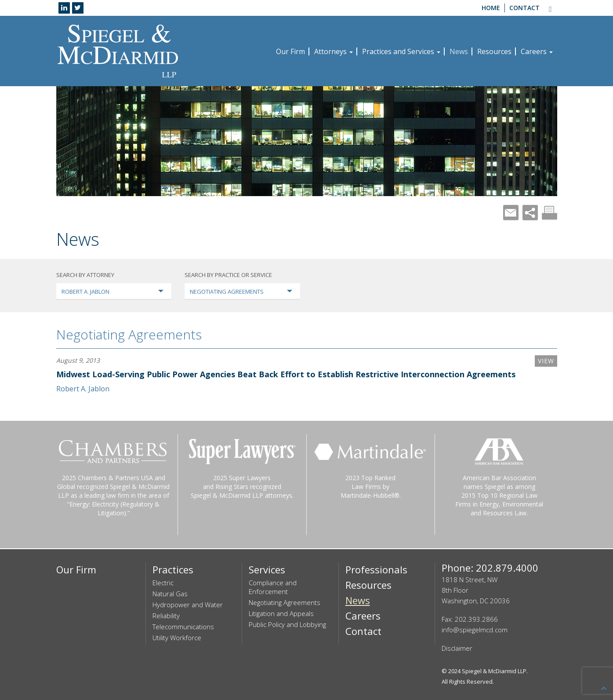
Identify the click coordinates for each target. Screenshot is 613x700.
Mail (511, 213)
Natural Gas (170, 594)
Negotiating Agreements (129, 334)
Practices (173, 569)
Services (267, 569)
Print (550, 213)
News (459, 51)
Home (491, 8)
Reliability (166, 616)
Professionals (376, 569)
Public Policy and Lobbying (287, 624)
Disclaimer (457, 648)
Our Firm (290, 51)
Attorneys (334, 51)
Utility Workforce (177, 638)
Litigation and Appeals (281, 613)
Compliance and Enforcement (273, 587)
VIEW (546, 361)
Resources (494, 51)
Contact (524, 8)
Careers (537, 51)
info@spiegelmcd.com (475, 630)
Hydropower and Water (188, 605)
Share (530, 213)
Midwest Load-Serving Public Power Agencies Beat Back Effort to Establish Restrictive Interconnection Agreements (286, 374)
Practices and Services (401, 51)
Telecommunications (183, 627)
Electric (163, 583)
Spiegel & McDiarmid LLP (494, 671)
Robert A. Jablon (83, 389)
